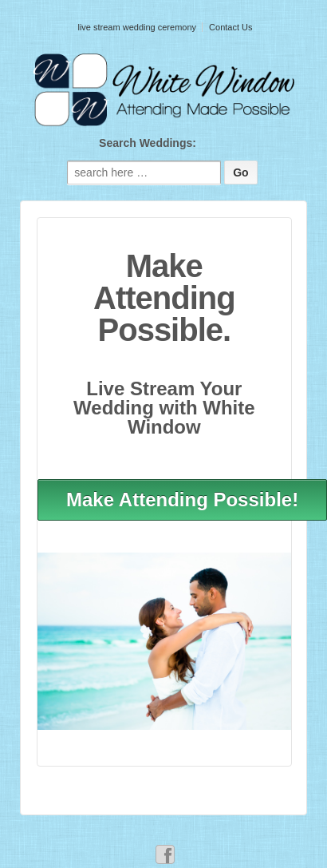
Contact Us (230, 27)
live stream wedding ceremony (137, 27)
